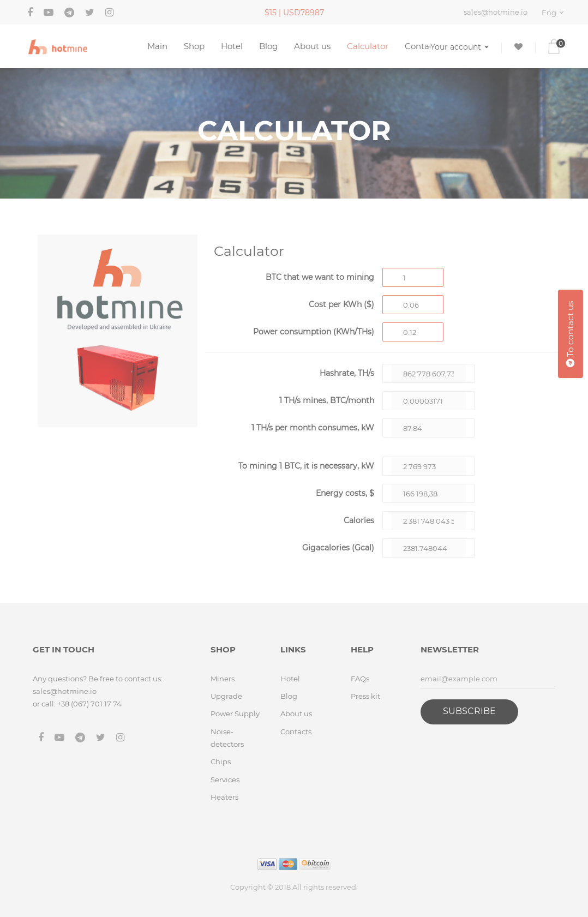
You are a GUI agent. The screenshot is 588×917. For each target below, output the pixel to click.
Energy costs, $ (345, 493)
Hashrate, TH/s (347, 373)
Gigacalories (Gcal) (338, 548)
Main (157, 46)
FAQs (360, 679)
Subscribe (469, 711)
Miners (223, 679)
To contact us (570, 334)
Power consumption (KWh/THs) (314, 332)
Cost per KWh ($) (341, 304)
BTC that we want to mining (320, 277)
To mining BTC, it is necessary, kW (306, 466)
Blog (268, 46)
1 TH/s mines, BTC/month (327, 400)
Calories (359, 520)
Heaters (224, 797)
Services (225, 780)
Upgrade (226, 696)
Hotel (232, 46)
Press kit (365, 696)
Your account (460, 46)
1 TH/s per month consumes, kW (313, 428)
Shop (194, 46)
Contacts (423, 46)
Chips (221, 762)
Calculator (368, 46)
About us (312, 46)
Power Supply (235, 714)
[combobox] (554, 13)
